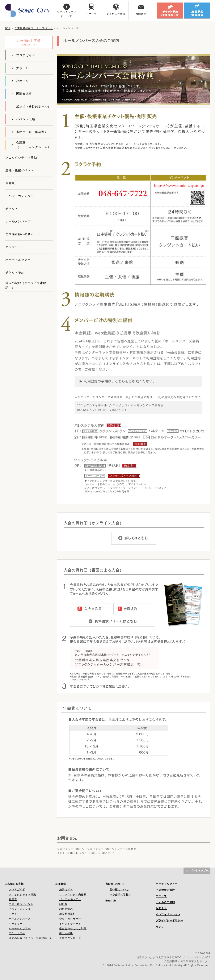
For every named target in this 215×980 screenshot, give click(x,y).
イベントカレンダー (20, 196)
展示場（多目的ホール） (31, 106)
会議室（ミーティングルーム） (31, 145)
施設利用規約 (67, 914)
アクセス (161, 896)
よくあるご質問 (165, 902)
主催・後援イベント (20, 170)
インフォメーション (168, 914)
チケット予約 (15, 272)
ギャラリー (13, 247)
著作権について (119, 890)
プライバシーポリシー (169, 921)
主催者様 (60, 884)
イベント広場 (23, 119)
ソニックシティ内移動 (21, 158)
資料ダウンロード (70, 938)
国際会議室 (22, 94)
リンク (160, 927)
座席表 (10, 183)
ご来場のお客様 (14, 884)
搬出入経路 (66, 933)
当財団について (115, 884)
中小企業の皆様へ (121, 895)
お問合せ (161, 908)
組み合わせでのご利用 (73, 928)
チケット (12, 209)
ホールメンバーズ (18, 221)
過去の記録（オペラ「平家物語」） (26, 285)
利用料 (63, 904)
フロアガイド (23, 55)
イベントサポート (70, 924)
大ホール (20, 68)
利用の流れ (66, 909)
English (111, 901)
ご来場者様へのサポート (23, 234)
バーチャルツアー (18, 260)
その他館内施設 (165, 890)
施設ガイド (66, 890)
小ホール (20, 81)
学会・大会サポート (71, 919)
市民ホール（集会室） (30, 132)
